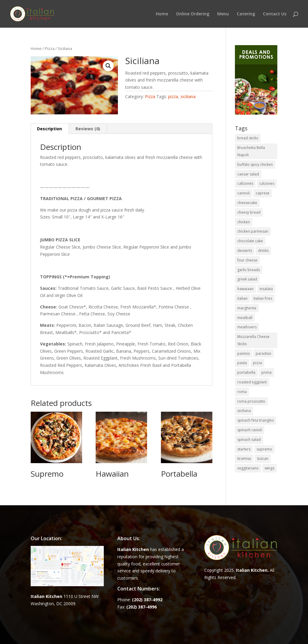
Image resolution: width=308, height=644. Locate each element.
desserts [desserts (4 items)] (245, 251)
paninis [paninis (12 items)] (243, 353)
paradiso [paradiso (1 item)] (263, 353)
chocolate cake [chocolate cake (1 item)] (250, 241)
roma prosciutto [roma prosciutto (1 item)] (251, 401)
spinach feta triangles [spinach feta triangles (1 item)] (256, 420)
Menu (223, 14)
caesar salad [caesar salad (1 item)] (248, 174)
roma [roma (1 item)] (242, 392)
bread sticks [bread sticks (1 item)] (248, 138)
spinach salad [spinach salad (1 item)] (249, 440)
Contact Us (275, 14)
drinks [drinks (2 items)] (263, 251)
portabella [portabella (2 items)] (246, 372)
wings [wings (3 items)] (269, 468)
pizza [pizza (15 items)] (257, 363)
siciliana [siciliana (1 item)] (244, 411)
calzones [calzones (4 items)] (267, 183)
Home (162, 14)
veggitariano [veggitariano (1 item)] (248, 468)
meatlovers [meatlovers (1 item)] (247, 327)
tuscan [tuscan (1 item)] (263, 458)
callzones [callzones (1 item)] (245, 183)
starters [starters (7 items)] (244, 449)
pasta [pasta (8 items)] (242, 363)
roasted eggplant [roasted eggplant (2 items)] (252, 382)
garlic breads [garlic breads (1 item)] (249, 270)
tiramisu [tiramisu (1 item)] (244, 458)
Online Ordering (193, 14)
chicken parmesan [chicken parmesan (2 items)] (253, 231)
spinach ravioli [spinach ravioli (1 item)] (250, 430)
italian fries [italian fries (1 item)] (263, 298)
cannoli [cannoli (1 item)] (243, 193)
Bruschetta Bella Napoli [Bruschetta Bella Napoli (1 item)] (251, 151)
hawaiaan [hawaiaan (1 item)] (245, 289)
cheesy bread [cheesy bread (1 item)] (249, 212)
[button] (108, 66)
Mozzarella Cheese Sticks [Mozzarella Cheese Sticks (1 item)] (253, 340)
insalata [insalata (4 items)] (266, 289)
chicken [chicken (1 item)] (244, 222)
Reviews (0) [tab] (88, 129)
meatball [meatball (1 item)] (245, 318)
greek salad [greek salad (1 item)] (247, 279)
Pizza (50, 48)
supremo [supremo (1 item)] (264, 449)
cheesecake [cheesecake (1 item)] (247, 203)
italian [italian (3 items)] (242, 298)
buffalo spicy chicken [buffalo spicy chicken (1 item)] (255, 164)
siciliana (188, 96)
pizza (173, 96)
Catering (246, 14)
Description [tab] (49, 129)
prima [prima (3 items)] (266, 372)
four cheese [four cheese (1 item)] (247, 260)
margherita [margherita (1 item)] (247, 308)
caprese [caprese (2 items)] (263, 193)
